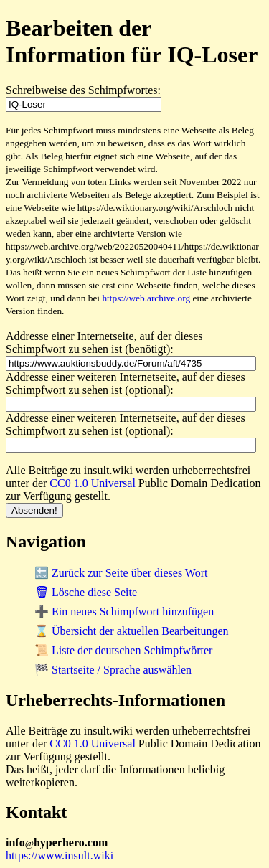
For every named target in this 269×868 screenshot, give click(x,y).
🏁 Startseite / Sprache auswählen (113, 670)
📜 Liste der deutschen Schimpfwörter (123, 650)
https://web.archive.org (146, 298)
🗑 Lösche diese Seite (86, 592)
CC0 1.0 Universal (93, 483)
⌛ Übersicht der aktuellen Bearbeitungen (132, 631)
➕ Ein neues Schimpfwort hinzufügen (124, 612)
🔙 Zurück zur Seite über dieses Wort (121, 573)
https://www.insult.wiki (60, 855)
